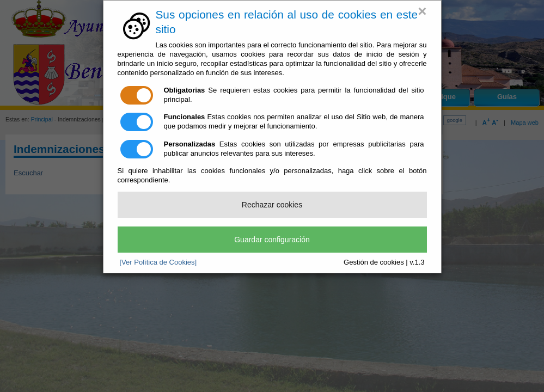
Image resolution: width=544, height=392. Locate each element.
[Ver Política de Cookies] (158, 262)
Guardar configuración (272, 240)
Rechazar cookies (272, 205)
